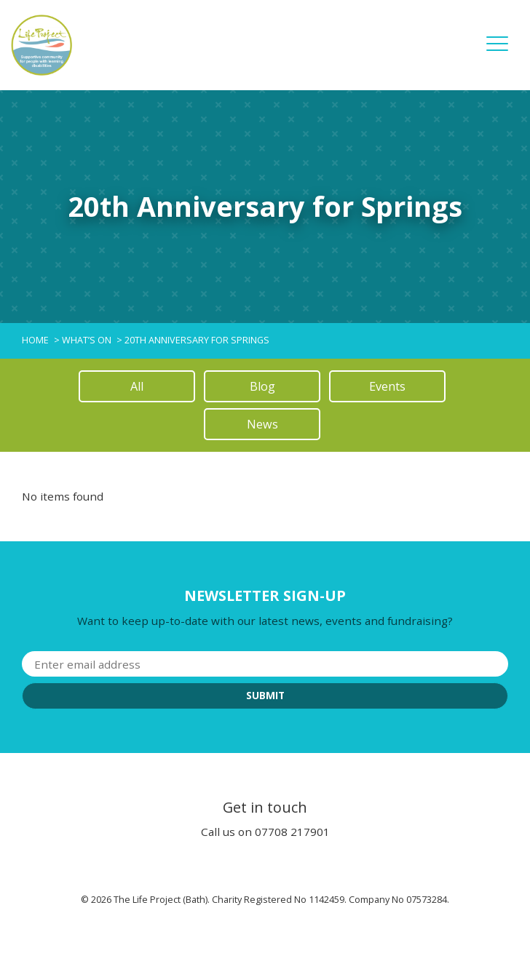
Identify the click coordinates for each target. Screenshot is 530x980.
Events (387, 386)
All (137, 386)
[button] (497, 54)
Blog (262, 386)
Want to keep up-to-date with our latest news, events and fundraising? (265, 621)
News (262, 424)
